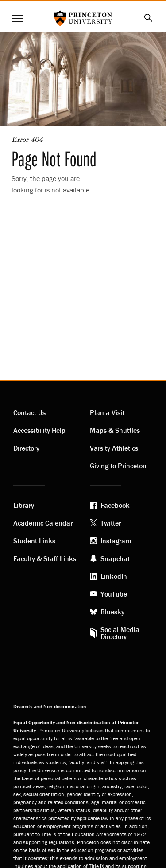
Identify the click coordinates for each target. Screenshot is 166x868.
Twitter (111, 523)
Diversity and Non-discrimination (50, 706)
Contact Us (29, 412)
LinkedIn (114, 576)
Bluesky (112, 612)
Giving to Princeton (118, 466)
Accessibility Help (39, 430)
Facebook (115, 505)
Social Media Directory (120, 633)
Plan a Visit (107, 412)
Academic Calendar (43, 523)
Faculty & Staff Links (45, 558)
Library (24, 505)
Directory (26, 448)
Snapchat (115, 558)
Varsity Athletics (114, 448)
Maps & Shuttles (115, 430)
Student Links (34, 541)
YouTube (114, 594)
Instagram (116, 541)
